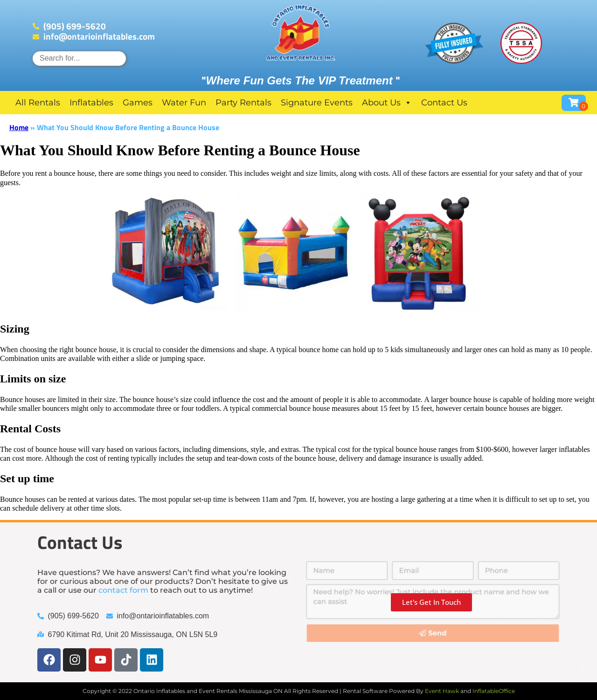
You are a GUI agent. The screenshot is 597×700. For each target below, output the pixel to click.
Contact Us (444, 103)
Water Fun (184, 103)
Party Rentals (243, 103)
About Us (387, 103)
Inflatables (91, 103)
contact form (123, 590)
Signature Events (317, 103)
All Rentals (38, 103)
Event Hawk (442, 691)
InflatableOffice (494, 691)
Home (19, 127)
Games (138, 103)
